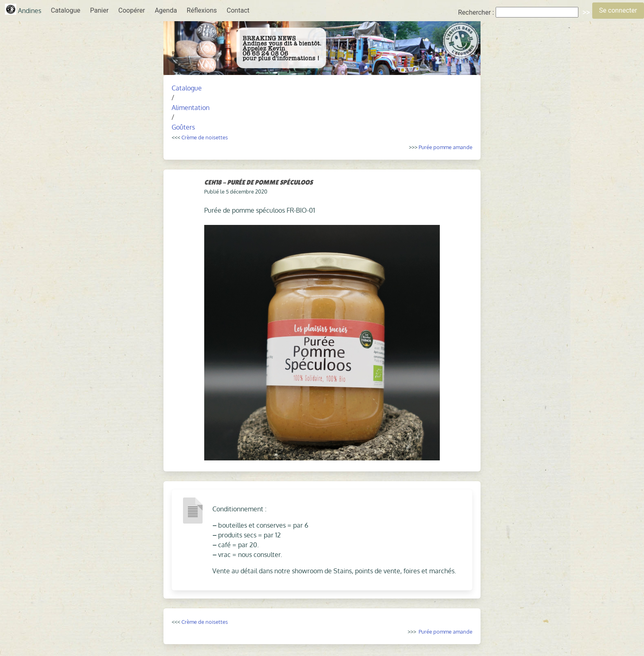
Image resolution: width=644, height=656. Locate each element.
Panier (99, 10)
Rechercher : (476, 12)
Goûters (183, 127)
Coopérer (131, 10)
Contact (238, 10)
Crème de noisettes (205, 137)
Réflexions (202, 10)
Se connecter (618, 10)
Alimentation (191, 108)
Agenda (166, 10)
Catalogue (66, 10)
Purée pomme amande (446, 147)
